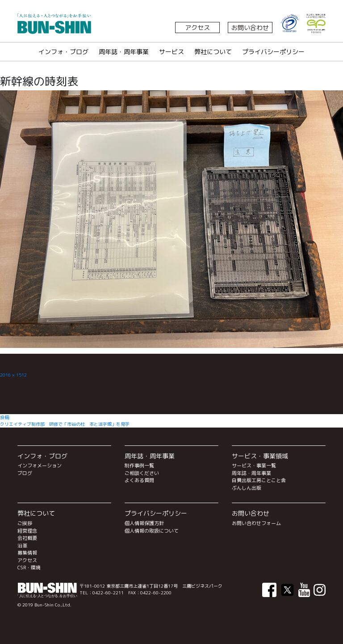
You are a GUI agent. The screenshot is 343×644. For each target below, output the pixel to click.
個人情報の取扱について (152, 531)
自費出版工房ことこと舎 (259, 480)
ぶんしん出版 (247, 488)
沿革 (22, 546)
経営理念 (27, 531)
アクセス (197, 28)
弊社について (213, 52)
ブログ (25, 473)
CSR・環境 (29, 568)
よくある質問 (139, 480)
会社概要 (27, 538)
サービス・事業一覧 (254, 466)
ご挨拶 (25, 523)
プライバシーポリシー (273, 52)
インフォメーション (40, 466)
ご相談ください (142, 473)
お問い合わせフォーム (256, 523)
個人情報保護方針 (144, 523)
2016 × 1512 (13, 375)
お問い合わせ (250, 28)
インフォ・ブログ (63, 52)
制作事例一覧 (139, 466)
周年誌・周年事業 (124, 52)
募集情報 (27, 553)
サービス (171, 52)
